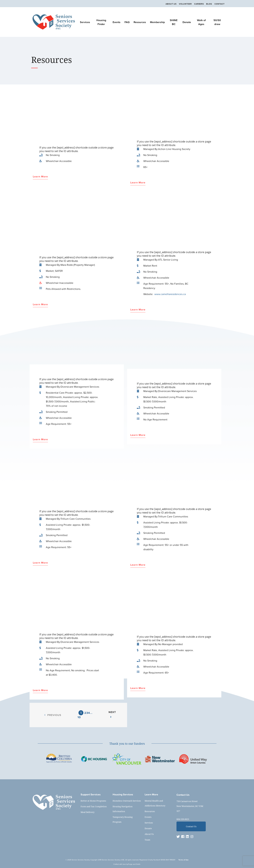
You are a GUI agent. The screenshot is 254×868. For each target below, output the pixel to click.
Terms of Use (183, 860)
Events (117, 22)
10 (79, 717)
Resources (140, 22)
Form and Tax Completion (94, 806)
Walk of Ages (201, 22)
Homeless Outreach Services (127, 801)
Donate (187, 22)
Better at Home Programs (93, 801)
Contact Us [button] (191, 826)
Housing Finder (101, 22)
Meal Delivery (88, 812)
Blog (208, 4)
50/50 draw (217, 22)
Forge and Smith (134, 864)
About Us (168, 4)
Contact (220, 4)
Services (85, 22)
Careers (198, 4)
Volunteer (183, 4)
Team (147, 840)
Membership (157, 22)
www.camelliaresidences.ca (170, 294)
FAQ (127, 22)
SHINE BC (174, 22)
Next (112, 714)
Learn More (40, 177)
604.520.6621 (183, 819)
